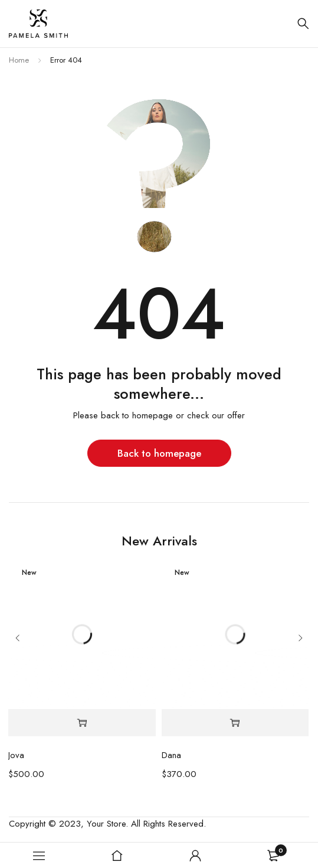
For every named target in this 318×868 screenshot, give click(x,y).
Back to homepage (159, 453)
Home (19, 60)
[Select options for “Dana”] (235, 723)
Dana (171, 755)
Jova (16, 755)
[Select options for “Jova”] (82, 723)
